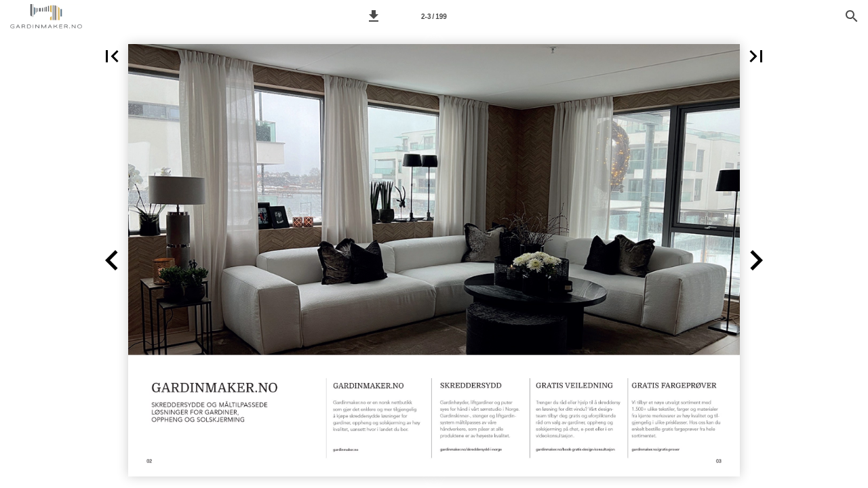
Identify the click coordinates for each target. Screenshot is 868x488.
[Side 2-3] (434, 16)
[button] (374, 16)
